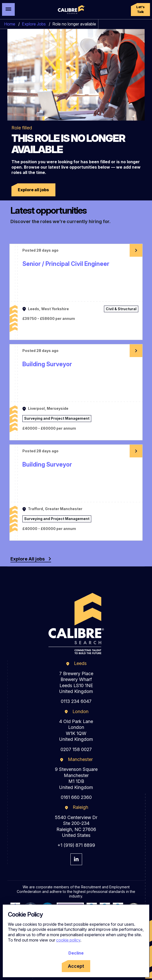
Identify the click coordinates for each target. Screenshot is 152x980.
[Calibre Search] (71, 10)
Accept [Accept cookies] (76, 966)
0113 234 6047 (76, 701)
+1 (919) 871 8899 (76, 845)
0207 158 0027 (76, 749)
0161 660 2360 (76, 797)
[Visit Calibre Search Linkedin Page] (76, 859)
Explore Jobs (34, 24)
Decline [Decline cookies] (76, 953)
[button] (140, 10)
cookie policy (68, 940)
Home (10, 24)
